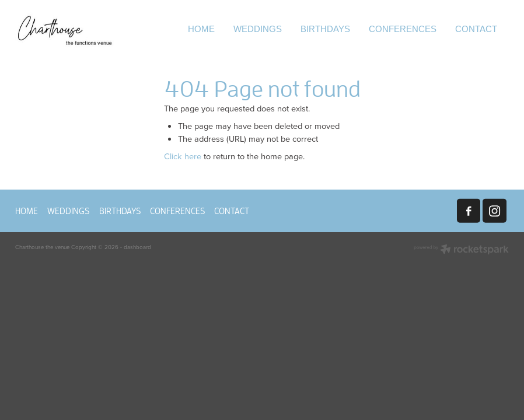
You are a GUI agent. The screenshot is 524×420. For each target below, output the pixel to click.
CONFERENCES (403, 29)
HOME (201, 29)
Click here (183, 156)
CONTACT (476, 29)
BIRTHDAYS (325, 29)
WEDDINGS (258, 29)
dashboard (137, 247)
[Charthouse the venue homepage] (64, 30)
